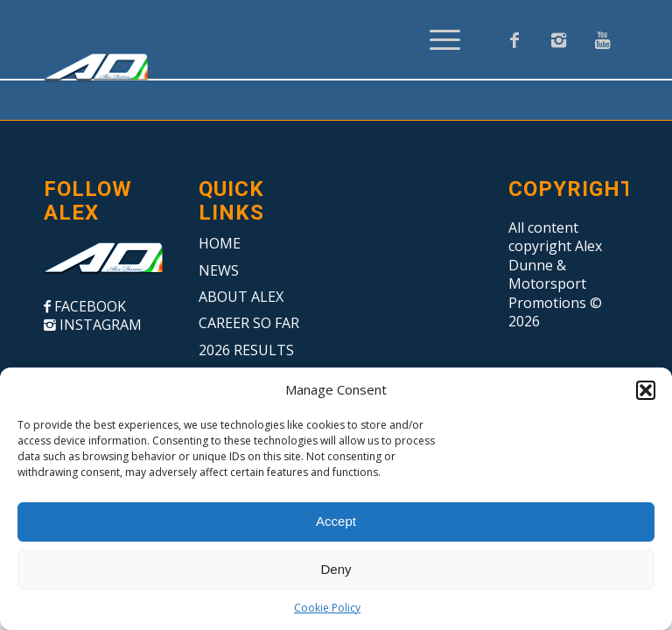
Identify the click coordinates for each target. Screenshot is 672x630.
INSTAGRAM (99, 325)
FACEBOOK (88, 306)
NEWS (219, 270)
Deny (336, 569)
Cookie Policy (327, 608)
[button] (646, 390)
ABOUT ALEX (241, 297)
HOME (220, 243)
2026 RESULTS (246, 350)
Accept (336, 521)
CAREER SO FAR (249, 323)
